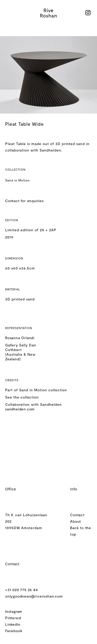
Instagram (14, 611)
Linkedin (13, 624)
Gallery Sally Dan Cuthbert (21, 347)
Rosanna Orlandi (20, 338)
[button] (8, 13)
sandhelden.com (20, 409)
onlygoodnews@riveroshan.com (34, 596)
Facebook (14, 631)
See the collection (22, 397)
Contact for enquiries (24, 201)
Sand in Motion (17, 180)
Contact (77, 515)
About (76, 521)
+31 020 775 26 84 (22, 590)
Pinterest (13, 618)
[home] (49, 13)
